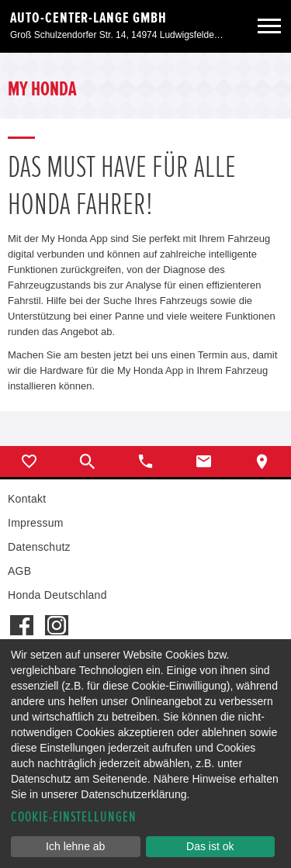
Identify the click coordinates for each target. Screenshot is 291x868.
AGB (19, 571)
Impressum (36, 523)
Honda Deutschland (57, 595)
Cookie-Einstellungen (74, 817)
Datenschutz (39, 547)
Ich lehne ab (75, 846)
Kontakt (27, 499)
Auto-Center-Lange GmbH (88, 18)
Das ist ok (210, 846)
